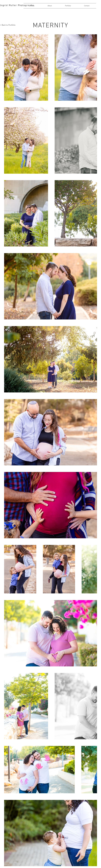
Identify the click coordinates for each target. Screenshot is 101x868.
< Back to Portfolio (8, 25)
